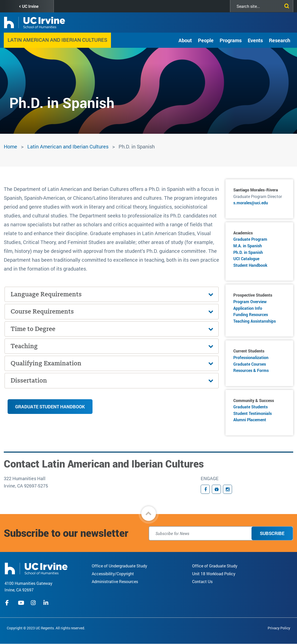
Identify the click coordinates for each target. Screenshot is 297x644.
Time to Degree (33, 329)
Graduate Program (250, 239)
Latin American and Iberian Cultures (57, 40)
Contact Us (202, 581)
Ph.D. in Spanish (248, 252)
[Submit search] (286, 5)
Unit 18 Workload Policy (214, 574)
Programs (231, 40)
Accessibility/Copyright (113, 574)
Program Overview (250, 302)
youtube (21, 603)
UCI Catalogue (246, 259)
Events (255, 40)
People (206, 40)
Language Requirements (46, 294)
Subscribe (272, 533)
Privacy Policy (279, 628)
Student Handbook (250, 265)
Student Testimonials (253, 413)
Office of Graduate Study (215, 566)
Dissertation (29, 380)
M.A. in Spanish (248, 246)
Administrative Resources (115, 581)
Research (280, 40)
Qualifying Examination (46, 363)
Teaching (24, 346)
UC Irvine (30, 6)
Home (10, 146)
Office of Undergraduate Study (119, 566)
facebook (8, 603)
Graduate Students (250, 407)
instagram (34, 603)
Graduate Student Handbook (50, 407)
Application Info (248, 308)
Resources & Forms (251, 370)
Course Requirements (42, 311)
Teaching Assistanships (255, 321)
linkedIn (47, 603)
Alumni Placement (250, 420)
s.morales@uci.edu (251, 203)
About (185, 40)
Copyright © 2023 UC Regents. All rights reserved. (46, 628)
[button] (149, 514)
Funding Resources (251, 314)
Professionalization (251, 357)
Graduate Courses (250, 364)
